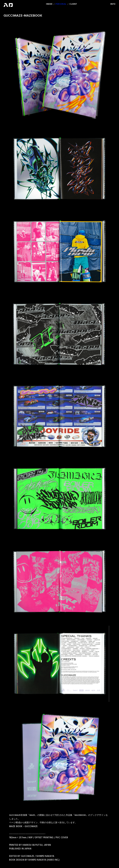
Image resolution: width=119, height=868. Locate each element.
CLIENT (73, 4)
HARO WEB (8, 5)
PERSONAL (61, 4)
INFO (113, 4)
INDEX (49, 4)
